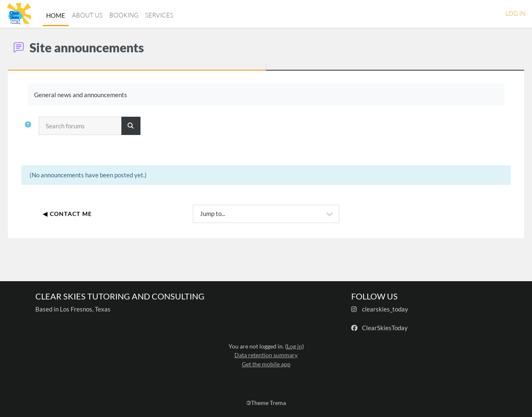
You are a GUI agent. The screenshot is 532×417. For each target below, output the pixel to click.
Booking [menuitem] (124, 15)
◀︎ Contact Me (83, 214)
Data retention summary (266, 355)
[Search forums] (96, 126)
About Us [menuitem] (87, 15)
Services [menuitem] (159, 15)
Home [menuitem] (56, 15)
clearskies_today (385, 309)
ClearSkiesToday (385, 328)
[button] (45, 129)
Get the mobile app (266, 364)
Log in (515, 13)
